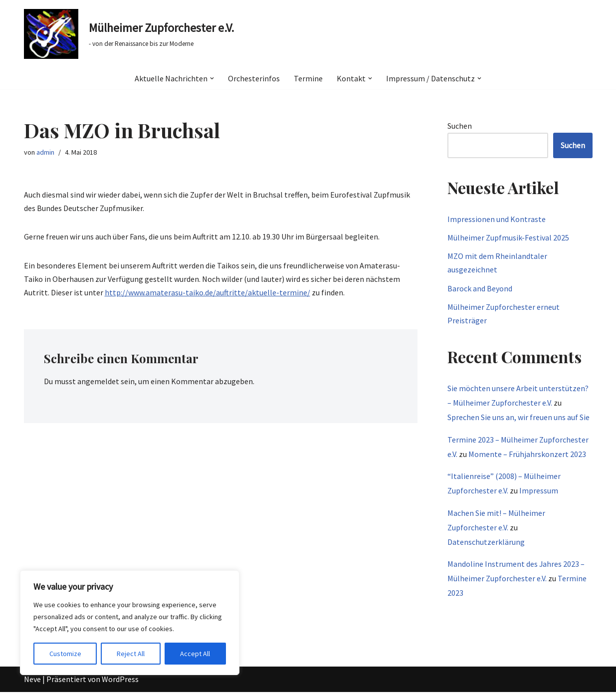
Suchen (460, 126)
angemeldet (98, 381)
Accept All (195, 654)
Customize (65, 654)
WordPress (120, 682)
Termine (308, 78)
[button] (212, 78)
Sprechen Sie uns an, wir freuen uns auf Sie (518, 417)
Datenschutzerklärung (486, 542)
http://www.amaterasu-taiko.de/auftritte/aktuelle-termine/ (207, 292)
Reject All (131, 654)
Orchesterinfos (254, 78)
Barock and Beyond (480, 288)
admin (45, 152)
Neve (32, 682)
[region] (130, 623)
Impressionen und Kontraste (497, 219)
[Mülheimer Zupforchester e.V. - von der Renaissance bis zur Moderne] (129, 34)
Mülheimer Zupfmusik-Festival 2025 (508, 237)
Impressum (539, 490)
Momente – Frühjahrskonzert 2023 (527, 454)
